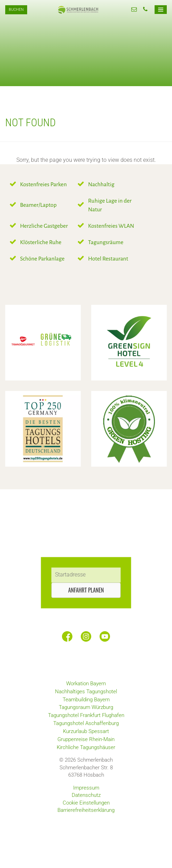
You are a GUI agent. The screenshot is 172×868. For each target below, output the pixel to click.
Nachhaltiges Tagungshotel (86, 692)
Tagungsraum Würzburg (86, 707)
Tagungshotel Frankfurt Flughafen (86, 715)
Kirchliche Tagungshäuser (86, 747)
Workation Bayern (86, 684)
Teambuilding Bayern (86, 700)
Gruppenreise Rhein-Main (86, 739)
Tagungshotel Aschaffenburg (86, 723)
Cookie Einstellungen (86, 803)
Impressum (86, 788)
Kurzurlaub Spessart (86, 731)
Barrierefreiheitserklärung (86, 810)
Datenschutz (86, 795)
